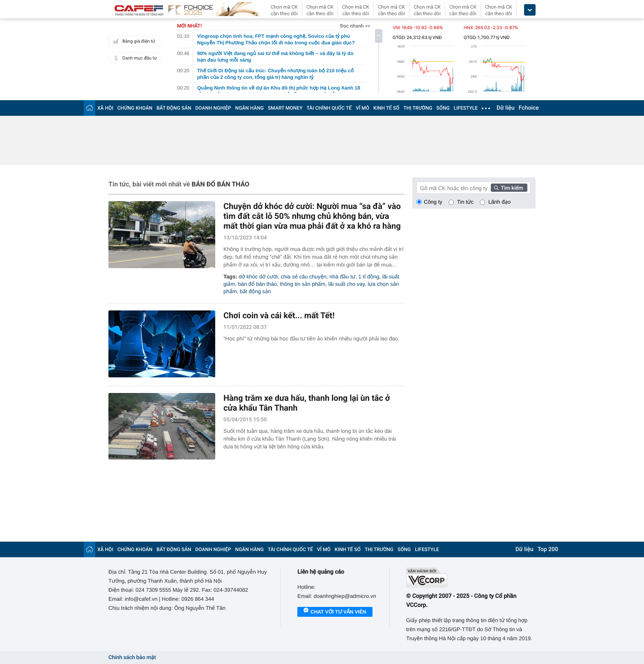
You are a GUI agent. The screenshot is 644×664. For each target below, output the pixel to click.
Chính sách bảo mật (132, 658)
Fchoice (529, 108)
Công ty (433, 202)
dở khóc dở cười (258, 277)
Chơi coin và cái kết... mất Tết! (279, 315)
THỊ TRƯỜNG (418, 108)
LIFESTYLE (466, 108)
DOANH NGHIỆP (213, 108)
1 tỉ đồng (369, 277)
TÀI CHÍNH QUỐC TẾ (329, 108)
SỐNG (443, 108)
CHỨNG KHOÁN (135, 108)
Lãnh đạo (499, 202)
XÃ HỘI (105, 108)
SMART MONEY (285, 108)
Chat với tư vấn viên (335, 612)
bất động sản (255, 291)
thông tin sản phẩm (302, 284)
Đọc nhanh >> (355, 26)
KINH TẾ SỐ (386, 108)
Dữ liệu (506, 108)
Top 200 (548, 549)
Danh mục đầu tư (134, 58)
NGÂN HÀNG (250, 108)
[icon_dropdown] (530, 10)
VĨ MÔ (362, 108)
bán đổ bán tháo (257, 284)
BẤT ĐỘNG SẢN (174, 108)
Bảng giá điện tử (133, 41)
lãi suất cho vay (346, 284)
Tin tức (465, 202)
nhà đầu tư (342, 277)
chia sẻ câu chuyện (304, 277)
